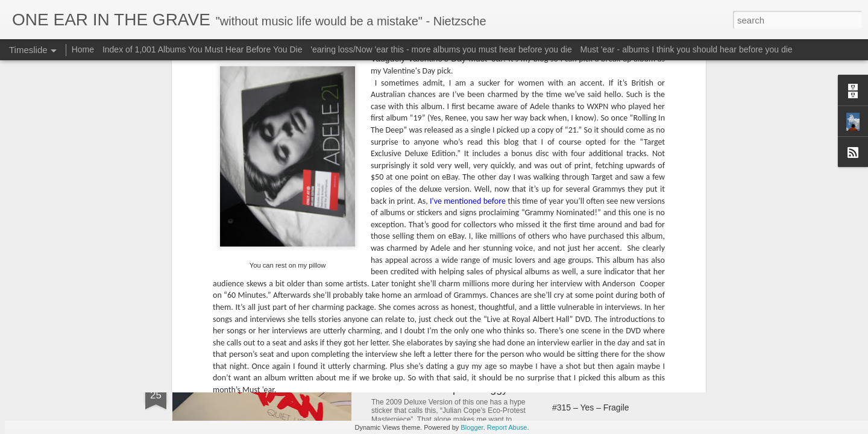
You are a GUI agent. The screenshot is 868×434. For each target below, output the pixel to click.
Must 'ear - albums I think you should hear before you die (687, 49)
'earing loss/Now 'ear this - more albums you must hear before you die (441, 49)
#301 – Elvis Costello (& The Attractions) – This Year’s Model (517, 275)
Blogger (472, 427)
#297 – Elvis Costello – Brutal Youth (287, 280)
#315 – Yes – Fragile (591, 407)
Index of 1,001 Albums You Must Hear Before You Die (203, 49)
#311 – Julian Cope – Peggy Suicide (459, 389)
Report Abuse (507, 427)
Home (83, 49)
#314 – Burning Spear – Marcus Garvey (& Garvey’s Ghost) (663, 386)
